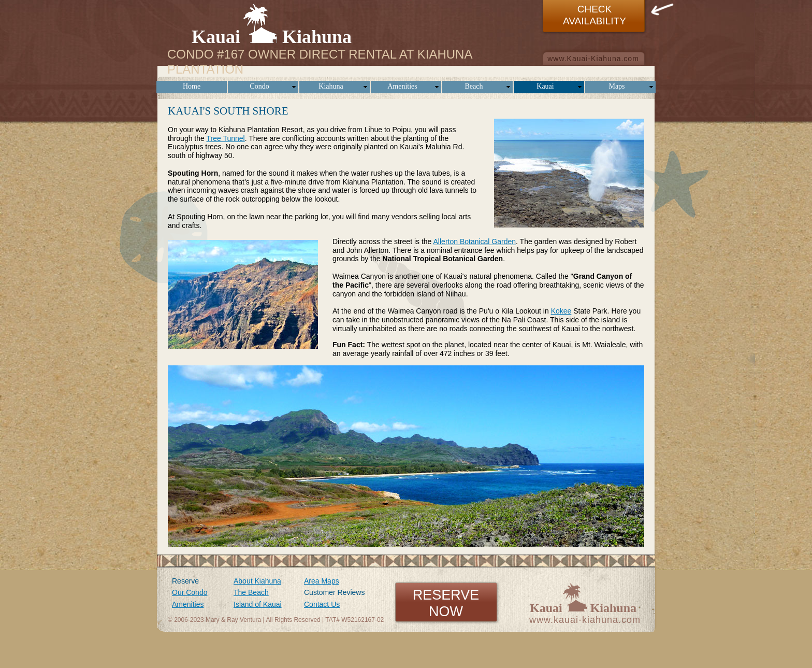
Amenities (188, 604)
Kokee (561, 311)
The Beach (251, 592)
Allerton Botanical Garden (475, 241)
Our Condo (190, 592)
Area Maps (322, 581)
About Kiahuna (257, 581)
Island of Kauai (258, 604)
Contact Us (322, 604)
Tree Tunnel (225, 138)
